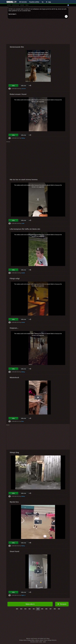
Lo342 (23, 223)
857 (51, 609)
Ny (43, 2)
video (27, 5)
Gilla (13, 86)
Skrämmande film (17, 47)
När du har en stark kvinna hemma (24, 180)
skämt (9, 5)
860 (38, 609)
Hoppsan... (14, 328)
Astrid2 (23, 273)
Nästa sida (30, 604)
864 (21, 609)
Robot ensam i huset (18, 94)
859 (42, 609)
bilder (22, 5)
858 (46, 609)
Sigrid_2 (23, 595)
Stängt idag (14, 452)
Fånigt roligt (15, 278)
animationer (15, 5)
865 (17, 609)
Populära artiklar (34, 2)
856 (55, 609)
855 (59, 609)
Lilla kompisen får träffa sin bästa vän (25, 229)
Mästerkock (14, 377)
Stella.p (23, 138)
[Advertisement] (38, 32)
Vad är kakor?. (12, 14)
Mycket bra (14, 502)
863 (25, 609)
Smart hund (14, 551)
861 (34, 609)
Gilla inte (23, 86)
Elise (23, 421)
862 (30, 609)
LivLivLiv (24, 89)
